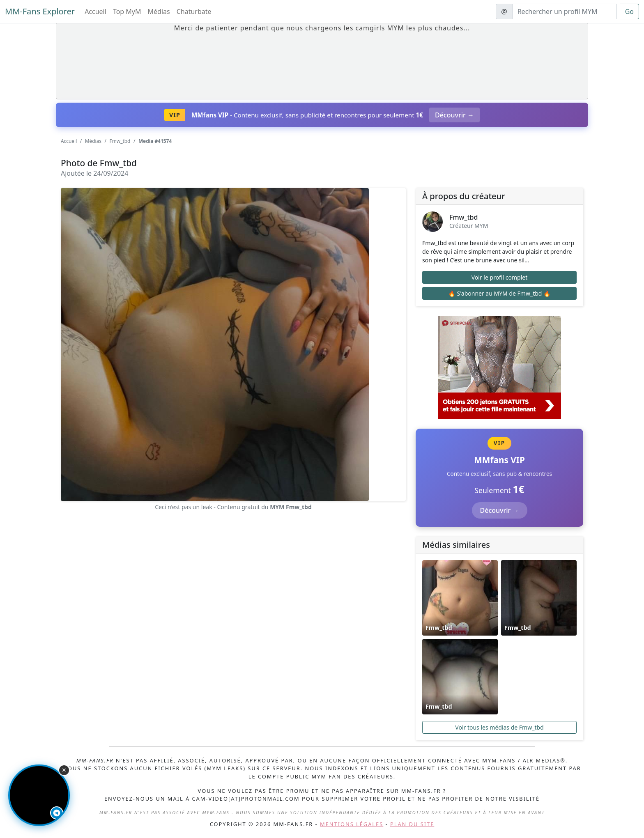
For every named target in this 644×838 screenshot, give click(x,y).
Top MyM (127, 11)
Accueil (95, 11)
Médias (159, 11)
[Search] (565, 11)
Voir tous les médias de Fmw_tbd (499, 727)
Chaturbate (194, 11)
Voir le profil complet (500, 277)
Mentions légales (352, 824)
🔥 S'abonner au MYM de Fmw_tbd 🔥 (499, 293)
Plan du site (412, 824)
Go (629, 11)
